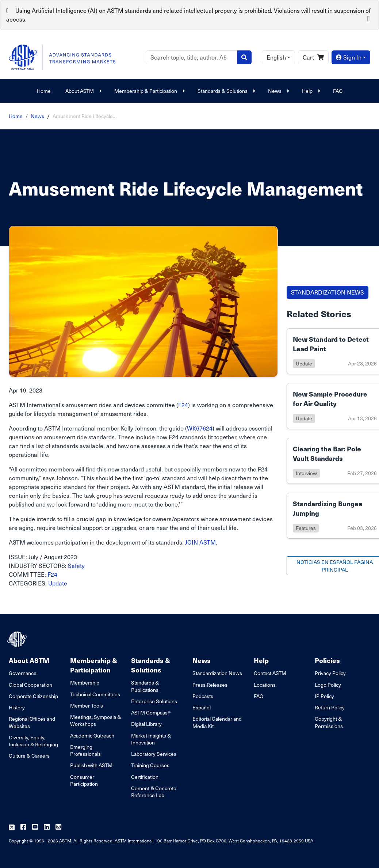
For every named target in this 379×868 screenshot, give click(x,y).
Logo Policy (328, 685)
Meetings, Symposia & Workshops (95, 720)
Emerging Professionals (85, 750)
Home (44, 91)
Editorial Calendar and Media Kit (217, 722)
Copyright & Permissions (329, 722)
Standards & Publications (145, 686)
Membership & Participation (149, 91)
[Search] (192, 57)
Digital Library (146, 724)
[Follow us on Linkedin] (47, 827)
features (306, 528)
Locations (265, 685)
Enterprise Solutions (154, 701)
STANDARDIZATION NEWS (328, 292)
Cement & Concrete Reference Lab (154, 792)
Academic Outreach (92, 736)
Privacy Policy (330, 673)
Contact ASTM (270, 673)
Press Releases (210, 685)
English (276, 57)
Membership (85, 683)
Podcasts (203, 696)
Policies (327, 660)
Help (310, 91)
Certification (145, 777)
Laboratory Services (154, 754)
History (17, 707)
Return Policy (330, 707)
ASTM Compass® (151, 712)
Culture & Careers (29, 756)
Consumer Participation (84, 780)
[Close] (368, 18)
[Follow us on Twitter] (12, 827)
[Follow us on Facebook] (23, 827)
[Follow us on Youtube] (35, 827)
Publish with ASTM (91, 765)
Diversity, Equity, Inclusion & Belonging (33, 741)
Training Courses (150, 765)
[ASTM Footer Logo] (18, 639)
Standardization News (217, 673)
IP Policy (324, 696)
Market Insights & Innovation (151, 739)
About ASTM (83, 91)
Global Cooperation (30, 685)
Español (202, 707)
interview (306, 473)
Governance (23, 673)
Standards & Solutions (225, 91)
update (304, 363)
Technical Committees (95, 694)
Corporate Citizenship (33, 696)
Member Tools (87, 706)
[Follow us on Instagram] (58, 827)
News (278, 91)
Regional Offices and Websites (32, 722)
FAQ (338, 91)
